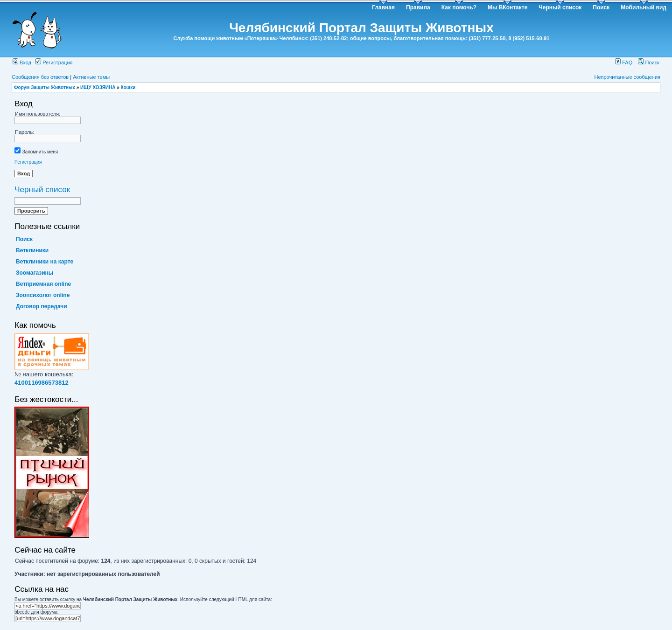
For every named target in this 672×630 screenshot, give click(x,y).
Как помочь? (459, 7)
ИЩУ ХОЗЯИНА (98, 87)
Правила (418, 7)
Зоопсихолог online (43, 295)
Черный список (560, 7)
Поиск (601, 7)
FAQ (624, 62)
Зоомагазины (35, 273)
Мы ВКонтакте (507, 7)
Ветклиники (32, 250)
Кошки (128, 87)
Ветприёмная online (43, 284)
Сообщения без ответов (40, 77)
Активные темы (91, 77)
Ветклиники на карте (45, 262)
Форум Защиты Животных (45, 87)
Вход (22, 62)
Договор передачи (42, 306)
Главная (383, 7)
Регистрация (54, 62)
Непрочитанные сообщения (627, 77)
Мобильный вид (644, 7)
